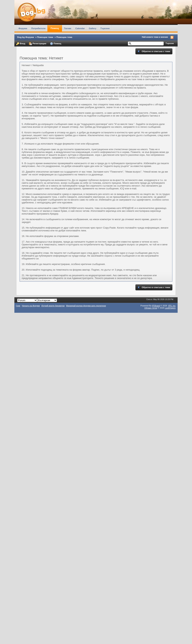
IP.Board (156, 306)
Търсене (105, 28)
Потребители (38, 28)
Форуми (23, 28)
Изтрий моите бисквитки (53, 306)
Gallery (93, 28)
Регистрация (38, 44)
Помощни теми (45, 37)
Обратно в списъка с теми (154, 51)
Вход (21, 44)
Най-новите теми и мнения (155, 37)
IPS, (172, 306)
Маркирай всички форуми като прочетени (86, 306)
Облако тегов (151, 308)
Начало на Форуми (31, 306)
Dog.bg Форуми (26, 37)
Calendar (80, 28)
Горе (18, 306)
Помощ (55, 28)
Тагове (68, 28)
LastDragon (170, 308)
